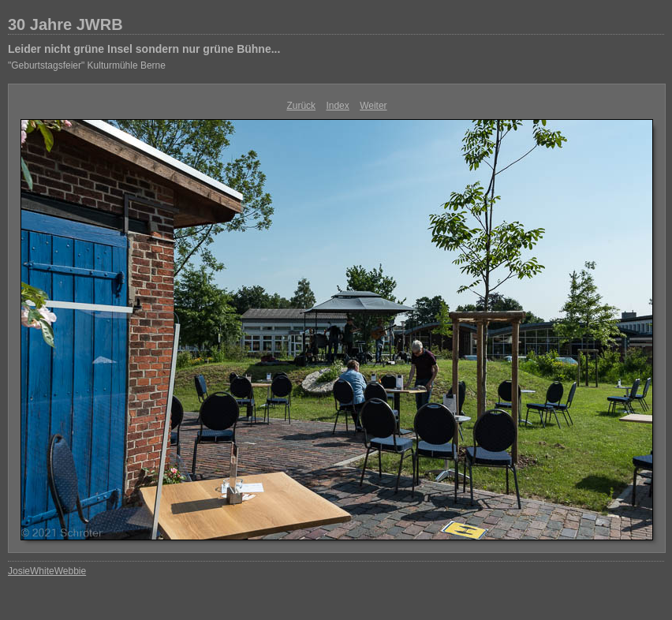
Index (337, 106)
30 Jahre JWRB (65, 24)
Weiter (373, 106)
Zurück (301, 106)
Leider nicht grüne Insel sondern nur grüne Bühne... (144, 49)
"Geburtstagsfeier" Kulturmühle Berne (87, 65)
